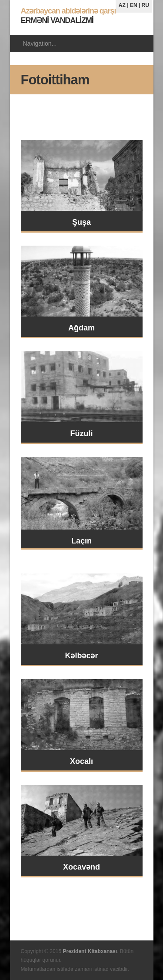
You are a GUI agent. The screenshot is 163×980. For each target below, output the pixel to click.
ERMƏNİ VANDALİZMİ (68, 16)
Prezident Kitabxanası (90, 951)
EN (134, 5)
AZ (122, 5)
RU (145, 5)
